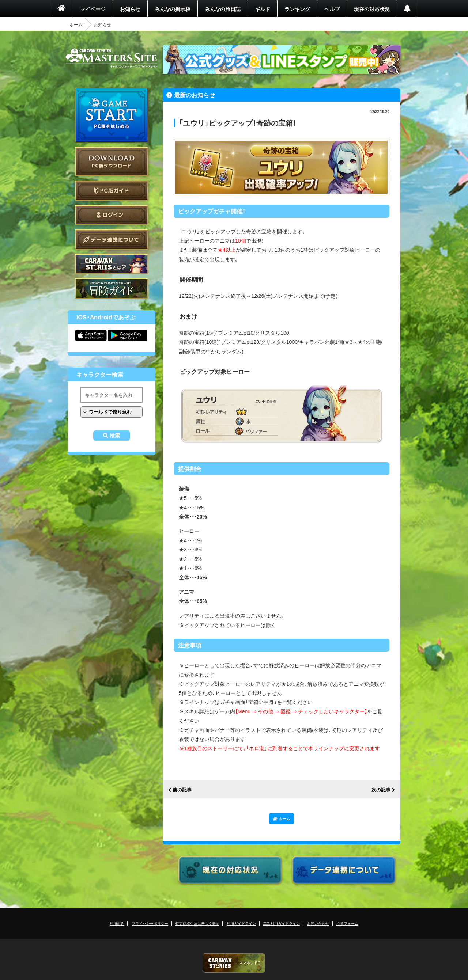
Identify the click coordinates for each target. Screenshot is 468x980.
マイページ (93, 9)
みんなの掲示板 (173, 9)
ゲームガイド (112, 288)
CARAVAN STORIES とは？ (112, 264)
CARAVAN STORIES (234, 963)
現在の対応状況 (372, 9)
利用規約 (117, 923)
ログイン (112, 215)
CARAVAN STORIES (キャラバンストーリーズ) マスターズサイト (112, 58)
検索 (115, 436)
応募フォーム (347, 923)
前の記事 (182, 790)
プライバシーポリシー (150, 923)
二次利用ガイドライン (282, 923)
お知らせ (130, 9)
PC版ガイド (112, 191)
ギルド (263, 9)
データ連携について (112, 240)
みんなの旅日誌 (223, 9)
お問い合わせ (318, 923)
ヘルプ (332, 9)
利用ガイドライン (241, 923)
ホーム (76, 24)
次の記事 (381, 790)
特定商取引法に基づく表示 (197, 923)
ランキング (297, 9)
